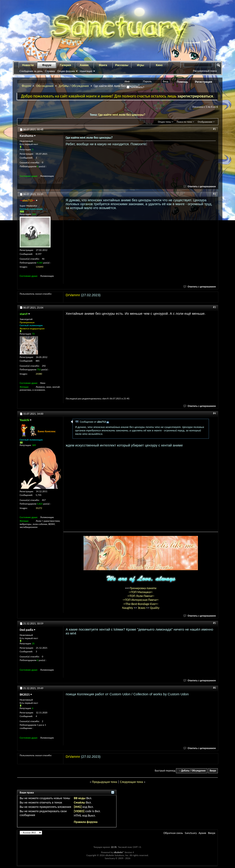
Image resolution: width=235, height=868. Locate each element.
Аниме (84, 65)
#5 (214, 623)
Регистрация (204, 82)
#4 (214, 413)
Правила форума (86, 822)
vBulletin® (119, 852)
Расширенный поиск (205, 71)
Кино (159, 65)
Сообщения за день (31, 71)
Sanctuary (191, 833)
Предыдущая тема (104, 782)
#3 (214, 307)
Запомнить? (135, 87)
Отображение (205, 122)
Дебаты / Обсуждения (74, 86)
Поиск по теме (184, 122)
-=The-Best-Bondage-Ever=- (141, 604)
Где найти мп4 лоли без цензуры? (122, 115)
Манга (103, 65)
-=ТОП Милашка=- (141, 592)
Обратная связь (173, 833)
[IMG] (78, 807)
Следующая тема (131, 782)
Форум (47, 65)
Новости (28, 65)
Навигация (86, 71)
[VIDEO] (79, 811)
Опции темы (165, 122)
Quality (155, 608)
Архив (202, 833)
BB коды (80, 798)
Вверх (213, 771)
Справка (50, 71)
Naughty (128, 608)
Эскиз (142, 608)
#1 (214, 129)
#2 (214, 194)
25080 (39, 374)
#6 (214, 688)
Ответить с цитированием (200, 187)
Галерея (65, 65)
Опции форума (66, 71)
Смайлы (80, 802)
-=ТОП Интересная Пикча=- (141, 600)
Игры (140, 65)
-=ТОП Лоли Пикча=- (141, 596)
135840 (39, 267)
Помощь (182, 82)
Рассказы (122, 65)
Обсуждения (45, 86)
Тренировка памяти (143, 588)
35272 (39, 508)
